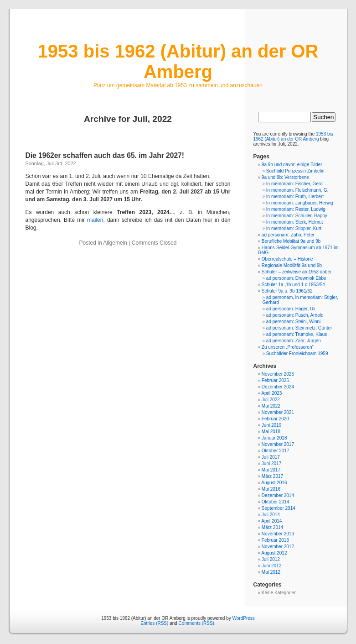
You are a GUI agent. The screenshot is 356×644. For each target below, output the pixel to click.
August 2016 (274, 483)
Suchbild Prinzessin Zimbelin (295, 171)
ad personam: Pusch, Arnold (295, 315)
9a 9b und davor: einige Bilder (292, 165)
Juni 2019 (271, 425)
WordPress (244, 618)
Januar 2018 (274, 438)
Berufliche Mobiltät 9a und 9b (291, 241)
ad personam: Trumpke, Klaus (297, 334)
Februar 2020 (275, 419)
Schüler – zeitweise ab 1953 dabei (296, 272)
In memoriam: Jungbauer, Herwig (300, 203)
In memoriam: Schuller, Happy (297, 216)
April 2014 (271, 521)
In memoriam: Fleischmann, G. (297, 190)
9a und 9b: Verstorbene (285, 177)
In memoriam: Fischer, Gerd (294, 184)
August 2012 (274, 553)
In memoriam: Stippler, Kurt (294, 228)
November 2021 (278, 412)
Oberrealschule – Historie (287, 259)
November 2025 (278, 374)
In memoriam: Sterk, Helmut (294, 222)
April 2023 (271, 393)
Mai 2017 (271, 470)
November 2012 (278, 547)
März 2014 (272, 527)
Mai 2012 (271, 572)
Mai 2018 (271, 432)
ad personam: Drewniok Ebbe (296, 278)
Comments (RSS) (196, 623)
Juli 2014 (271, 515)
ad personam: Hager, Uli (291, 309)
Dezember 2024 (278, 387)
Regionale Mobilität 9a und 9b (292, 265)
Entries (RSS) (154, 623)
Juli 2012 (271, 559)
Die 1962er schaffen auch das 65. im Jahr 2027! (105, 155)
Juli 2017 (271, 457)
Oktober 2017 (276, 451)
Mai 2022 (271, 406)
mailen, (96, 220)
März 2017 (272, 476)
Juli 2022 (271, 400)
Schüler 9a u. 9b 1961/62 (287, 291)
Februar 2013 (275, 540)
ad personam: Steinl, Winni (294, 322)
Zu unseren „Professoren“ (288, 347)
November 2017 (278, 444)
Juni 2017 (271, 463)
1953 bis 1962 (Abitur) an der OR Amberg (178, 61)
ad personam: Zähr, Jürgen (294, 341)
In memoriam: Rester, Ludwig (296, 209)
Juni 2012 (271, 566)
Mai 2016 (271, 489)
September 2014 (279, 508)
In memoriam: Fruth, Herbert (295, 196)
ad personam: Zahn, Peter (288, 235)
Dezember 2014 (278, 495)
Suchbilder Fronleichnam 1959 (297, 353)
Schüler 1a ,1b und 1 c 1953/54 (293, 285)
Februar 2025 (275, 380)
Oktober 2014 (276, 502)
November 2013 (278, 534)
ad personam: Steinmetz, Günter (299, 328)
